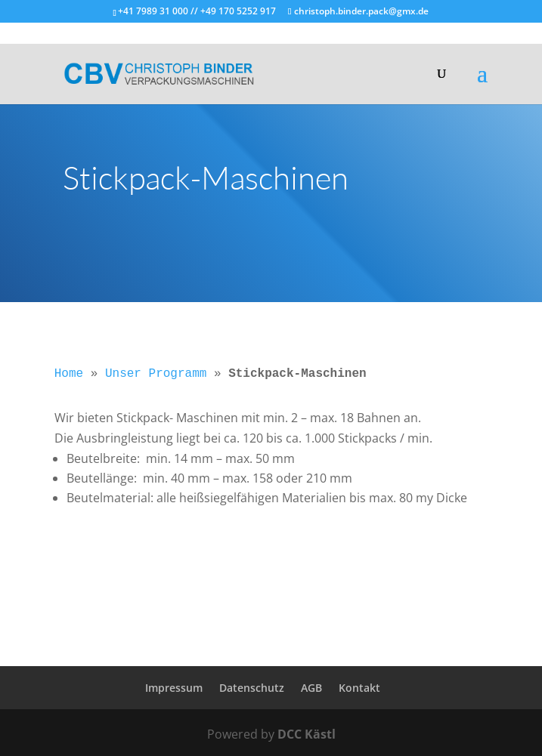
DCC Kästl (307, 734)
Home (69, 374)
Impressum (174, 688)
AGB (311, 688)
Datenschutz (252, 688)
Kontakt (359, 688)
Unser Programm (156, 374)
